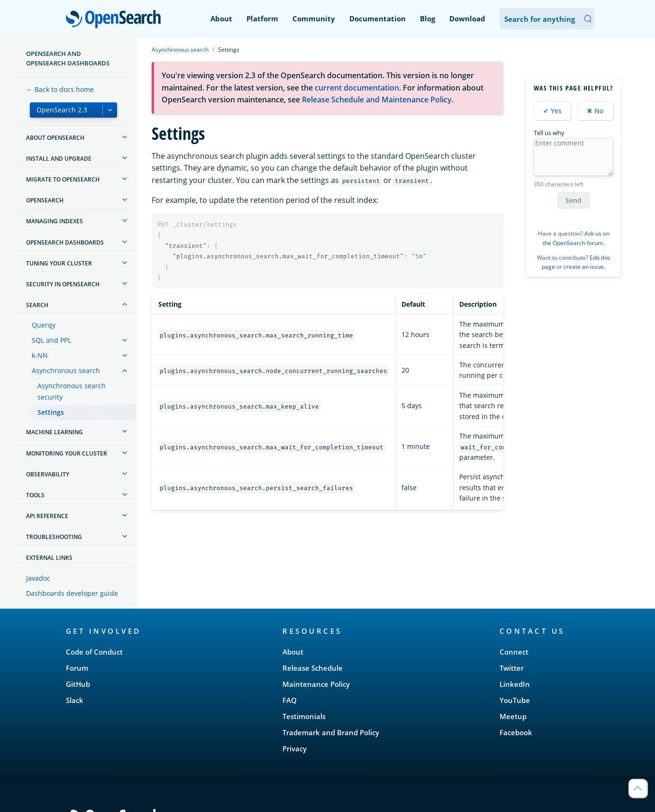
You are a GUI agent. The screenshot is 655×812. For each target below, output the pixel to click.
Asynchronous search (66, 370)
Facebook (516, 732)
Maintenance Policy (316, 684)
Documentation (378, 18)
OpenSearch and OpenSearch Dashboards (68, 58)
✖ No (595, 111)
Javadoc (38, 578)
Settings (51, 412)
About (221, 18)
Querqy (44, 325)
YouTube (515, 700)
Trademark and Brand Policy (331, 732)
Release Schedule (313, 668)
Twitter (512, 668)
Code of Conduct (94, 652)
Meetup (513, 716)
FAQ (290, 700)
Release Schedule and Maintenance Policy (377, 100)
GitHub (78, 684)
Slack (75, 700)
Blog (428, 18)
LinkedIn (515, 684)
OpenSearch (116, 20)
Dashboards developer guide (72, 593)
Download (467, 18)
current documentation (357, 88)
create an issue (584, 267)
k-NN (40, 355)
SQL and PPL (51, 340)
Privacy (295, 748)
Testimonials (304, 716)
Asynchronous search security (72, 391)
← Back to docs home (60, 89)
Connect (514, 652)
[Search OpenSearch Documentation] (547, 19)
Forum (77, 668)
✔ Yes (552, 111)
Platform (262, 18)
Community (314, 18)
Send (573, 200)
